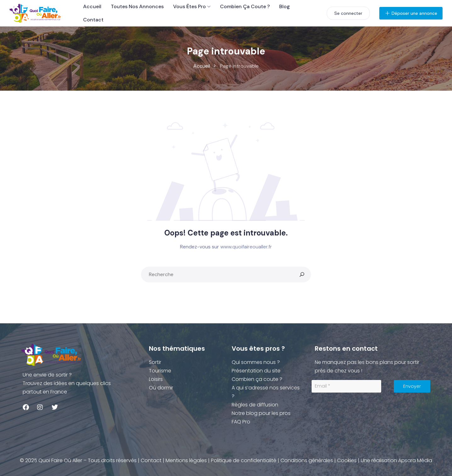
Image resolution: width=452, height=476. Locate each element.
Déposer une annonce (411, 13)
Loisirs (156, 379)
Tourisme (160, 371)
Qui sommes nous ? (256, 362)
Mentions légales (186, 460)
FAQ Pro (241, 422)
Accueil (92, 6)
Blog (285, 6)
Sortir (155, 362)
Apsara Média (415, 460)
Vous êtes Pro (189, 6)
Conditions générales (307, 460)
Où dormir (161, 388)
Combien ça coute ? (245, 6)
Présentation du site (256, 371)
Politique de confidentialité (244, 460)
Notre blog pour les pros (261, 413)
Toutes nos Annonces (137, 6)
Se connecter (348, 13)
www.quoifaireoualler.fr (246, 247)
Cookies (347, 460)
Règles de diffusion (255, 405)
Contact (93, 20)
